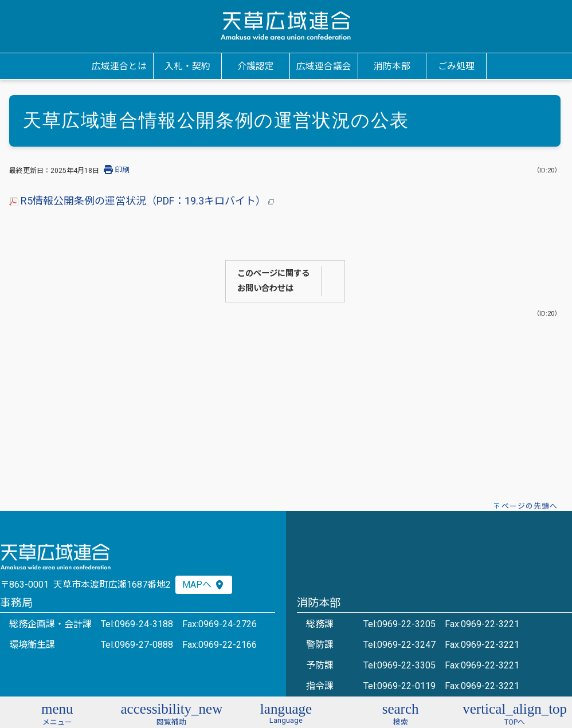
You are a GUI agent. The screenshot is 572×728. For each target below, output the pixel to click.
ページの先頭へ (530, 506)
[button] (57, 713)
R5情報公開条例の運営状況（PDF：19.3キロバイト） (142, 201)
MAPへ (204, 585)
